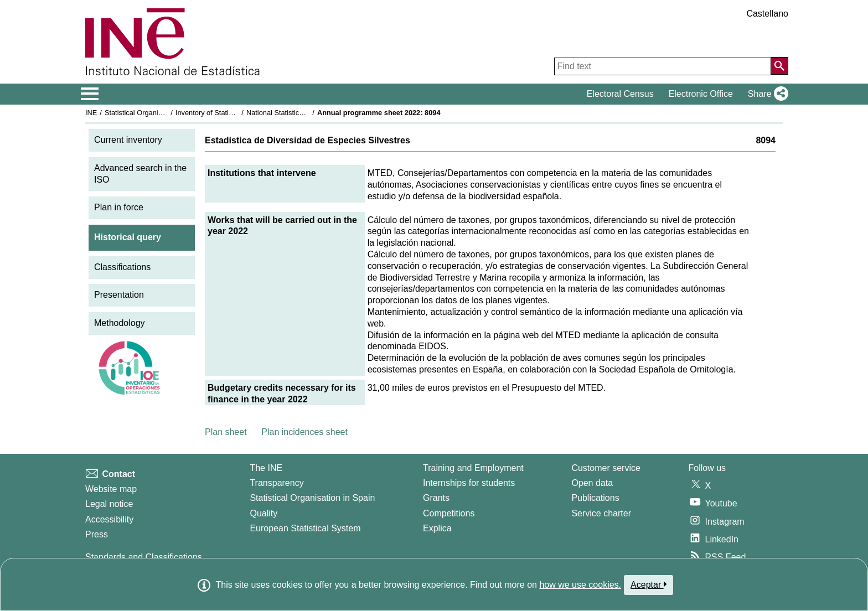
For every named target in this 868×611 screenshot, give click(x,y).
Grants (436, 498)
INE (91, 113)
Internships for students (469, 483)
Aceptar (649, 584)
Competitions (449, 513)
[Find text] (663, 66)
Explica (437, 528)
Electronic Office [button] (701, 94)
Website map (111, 489)
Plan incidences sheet (304, 432)
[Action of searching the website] (779, 66)
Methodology (120, 323)
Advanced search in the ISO (140, 174)
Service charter (601, 513)
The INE (266, 468)
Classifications (122, 267)
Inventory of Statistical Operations (228, 113)
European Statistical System (305, 528)
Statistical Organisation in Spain (155, 113)
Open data (592, 483)
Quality (263, 513)
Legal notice (109, 504)
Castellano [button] (767, 14)
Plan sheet (226, 432)
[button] (766, 94)
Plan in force (119, 207)
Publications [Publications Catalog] (595, 498)
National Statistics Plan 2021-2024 (301, 113)
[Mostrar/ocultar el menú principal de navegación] (90, 94)
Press (97, 534)
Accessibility (109, 519)
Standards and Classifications (144, 557)
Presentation (119, 295)
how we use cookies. (580, 585)
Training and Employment (473, 468)
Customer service (606, 468)
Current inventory (128, 140)
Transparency (277, 483)
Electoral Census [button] (620, 94)
